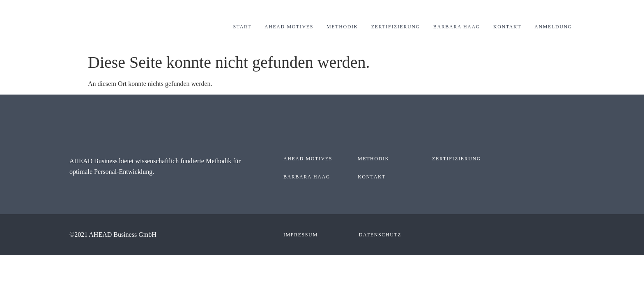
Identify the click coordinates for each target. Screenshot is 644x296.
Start (242, 27)
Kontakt (507, 27)
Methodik (342, 27)
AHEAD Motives (289, 27)
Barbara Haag (457, 27)
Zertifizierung (396, 27)
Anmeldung (553, 27)
